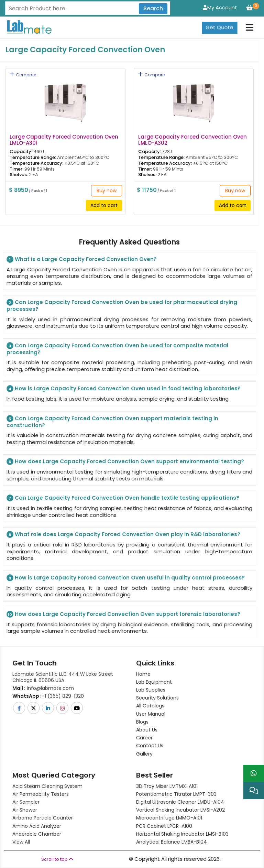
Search (153, 8)
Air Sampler (26, 802)
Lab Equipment (154, 682)
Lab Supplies (151, 690)
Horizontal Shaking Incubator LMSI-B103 (182, 834)
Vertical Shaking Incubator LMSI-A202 (180, 810)
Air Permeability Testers (41, 794)
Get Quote (219, 27)
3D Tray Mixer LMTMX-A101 (167, 786)
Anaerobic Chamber (37, 834)
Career (144, 738)
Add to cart (104, 205)
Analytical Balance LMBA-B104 (172, 842)
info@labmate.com (43, 688)
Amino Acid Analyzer (37, 826)
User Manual (151, 714)
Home (143, 674)
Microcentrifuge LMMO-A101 (169, 818)
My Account (220, 7)
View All (21, 842)
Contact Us (150, 746)
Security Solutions (157, 698)
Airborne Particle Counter (43, 818)
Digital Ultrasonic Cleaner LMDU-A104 (180, 802)
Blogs (142, 722)
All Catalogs (150, 706)
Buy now (107, 191)
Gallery (144, 754)
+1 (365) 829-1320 (48, 696)
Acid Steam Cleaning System (47, 786)
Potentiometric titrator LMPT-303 (176, 794)
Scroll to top (57, 859)
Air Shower (25, 810)
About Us (147, 730)
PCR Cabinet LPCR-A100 (164, 826)
